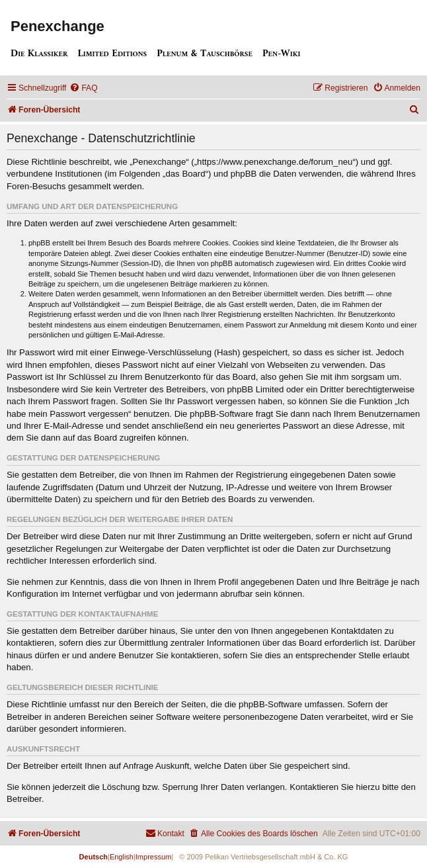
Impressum (153, 857)
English (122, 857)
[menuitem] (83, 88)
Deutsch (94, 857)
